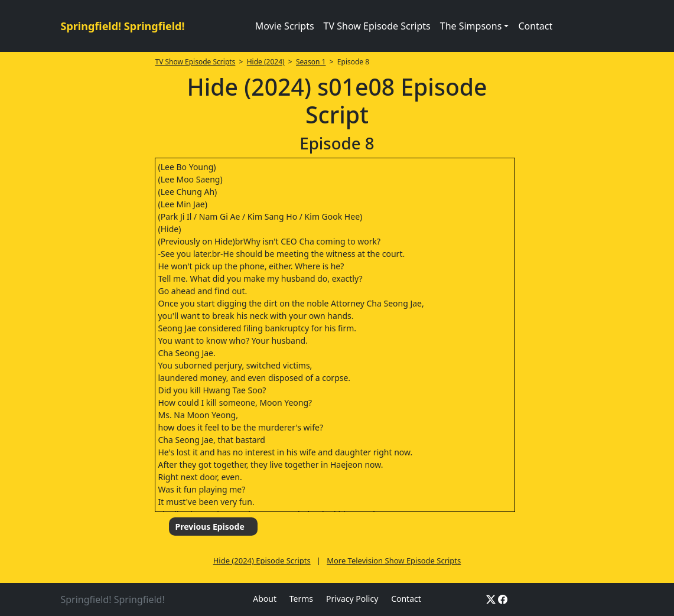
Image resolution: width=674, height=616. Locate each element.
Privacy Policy (352, 599)
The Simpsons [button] (471, 26)
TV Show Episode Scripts (377, 26)
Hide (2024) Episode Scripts (262, 560)
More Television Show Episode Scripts (394, 560)
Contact (535, 26)
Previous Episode (209, 527)
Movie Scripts (285, 26)
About (265, 599)
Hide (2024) (266, 62)
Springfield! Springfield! (123, 26)
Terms (301, 599)
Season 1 (311, 62)
